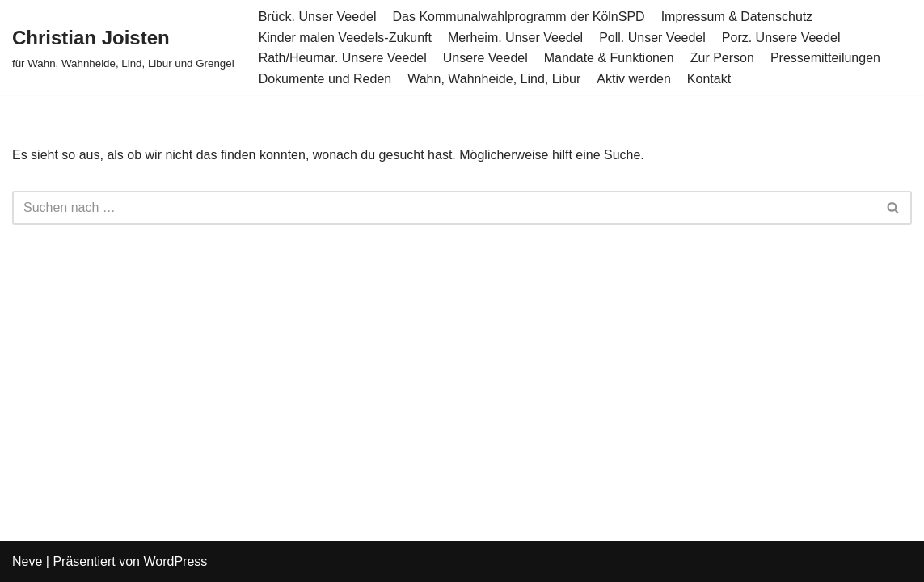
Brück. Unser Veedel (318, 17)
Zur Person (722, 58)
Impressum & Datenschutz (737, 17)
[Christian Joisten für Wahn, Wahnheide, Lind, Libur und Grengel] (123, 47)
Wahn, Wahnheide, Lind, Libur (494, 79)
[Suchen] (444, 208)
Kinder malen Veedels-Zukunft (345, 38)
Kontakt (709, 79)
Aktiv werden (634, 79)
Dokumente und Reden (325, 79)
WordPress (175, 561)
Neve (27, 561)
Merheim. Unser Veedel (515, 38)
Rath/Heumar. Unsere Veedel (343, 58)
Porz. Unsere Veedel (781, 38)
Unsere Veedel (485, 58)
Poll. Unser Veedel (652, 38)
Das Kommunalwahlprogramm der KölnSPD (519, 17)
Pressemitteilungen (825, 58)
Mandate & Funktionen (609, 58)
